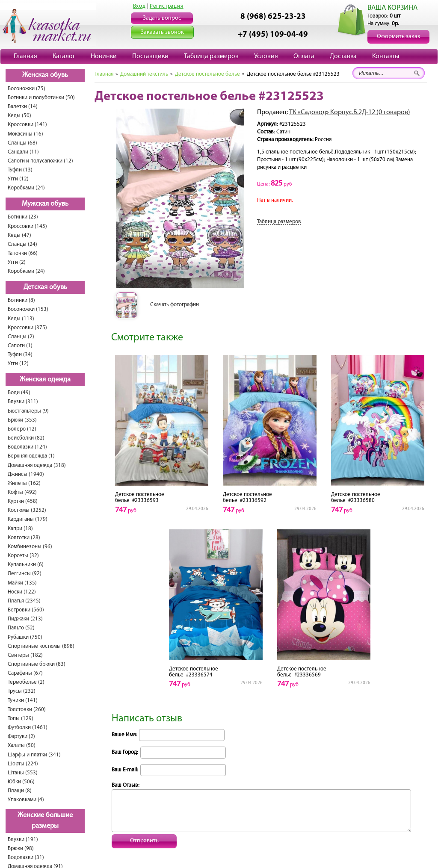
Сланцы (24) (22, 244)
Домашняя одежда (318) (37, 465)
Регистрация (167, 6)
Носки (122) (22, 592)
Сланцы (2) (21, 337)
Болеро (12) (22, 429)
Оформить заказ (398, 37)
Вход (139, 6)
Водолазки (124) (27, 447)
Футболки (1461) (28, 728)
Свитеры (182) (25, 655)
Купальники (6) (26, 565)
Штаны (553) (23, 773)
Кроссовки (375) (27, 328)
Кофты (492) (22, 492)
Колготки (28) (24, 538)
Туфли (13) (20, 170)
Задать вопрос (162, 18)
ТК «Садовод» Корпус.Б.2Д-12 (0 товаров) (350, 112)
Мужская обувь (45, 204)
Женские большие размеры (45, 821)
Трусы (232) (22, 691)
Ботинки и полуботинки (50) (41, 98)
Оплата (304, 56)
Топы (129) (21, 719)
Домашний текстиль (144, 74)
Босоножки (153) (28, 309)
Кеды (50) (19, 116)
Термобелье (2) (26, 682)
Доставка (343, 56)
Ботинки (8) (21, 300)
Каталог (64, 56)
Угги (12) (18, 179)
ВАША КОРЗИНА (392, 8)
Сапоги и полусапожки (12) (40, 161)
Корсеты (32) (23, 556)
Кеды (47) (19, 235)
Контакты (386, 56)
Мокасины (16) (25, 134)
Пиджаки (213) (25, 619)
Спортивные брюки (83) (37, 664)
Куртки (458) (23, 501)
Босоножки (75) (27, 89)
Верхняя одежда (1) (31, 456)
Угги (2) (17, 262)
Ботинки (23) (23, 217)
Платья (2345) (24, 601)
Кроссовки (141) (27, 125)
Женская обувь (45, 75)
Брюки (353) (22, 420)
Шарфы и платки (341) (34, 755)
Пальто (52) (21, 628)
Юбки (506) (21, 782)
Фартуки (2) (21, 737)
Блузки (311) (23, 402)
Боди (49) (19, 393)
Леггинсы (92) (25, 574)
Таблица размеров (211, 56)
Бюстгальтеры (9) (28, 411)
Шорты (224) (23, 764)
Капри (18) (20, 529)
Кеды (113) (21, 319)
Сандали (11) (23, 152)
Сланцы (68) (22, 143)
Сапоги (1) (20, 346)
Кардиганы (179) (28, 519)
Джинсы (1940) (26, 474)
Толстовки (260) (27, 710)
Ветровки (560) (26, 610)
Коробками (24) (26, 188)
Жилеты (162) (24, 483)
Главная (25, 56)
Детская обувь (45, 287)
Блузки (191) (23, 840)
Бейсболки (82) (26, 438)
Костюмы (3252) (27, 510)
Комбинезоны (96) (30, 547)
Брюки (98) (21, 849)
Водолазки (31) (26, 858)
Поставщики (150, 56)
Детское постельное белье (207, 74)
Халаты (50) (22, 745)
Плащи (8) (20, 791)
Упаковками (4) (26, 800)
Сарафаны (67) (25, 673)
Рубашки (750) (25, 637)
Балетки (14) (23, 107)
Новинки (104, 56)
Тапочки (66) (23, 253)
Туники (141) (23, 701)
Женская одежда (45, 380)
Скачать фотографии (175, 305)
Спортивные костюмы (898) (41, 646)
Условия (266, 56)
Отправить (144, 841)
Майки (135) (22, 583)
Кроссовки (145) (27, 226)
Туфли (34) (20, 355)
